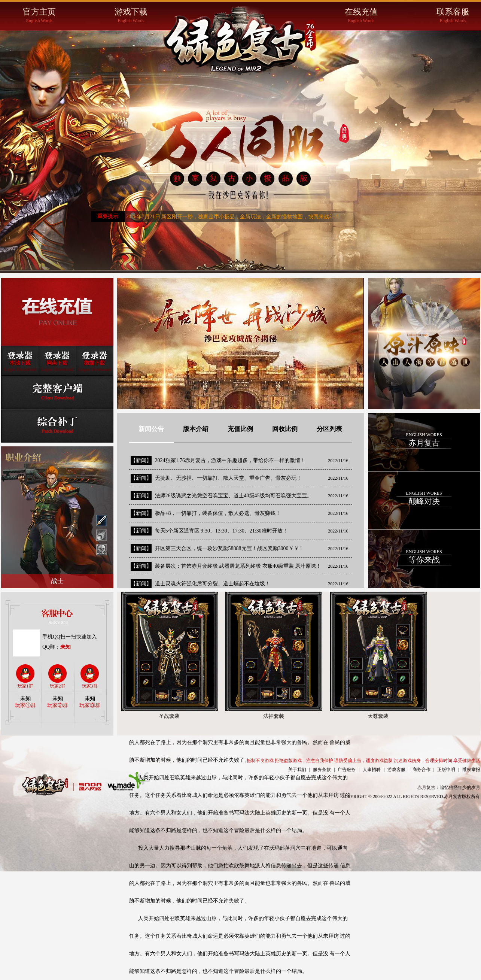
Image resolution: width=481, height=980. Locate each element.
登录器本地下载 (20, 361)
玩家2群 (58, 676)
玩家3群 (90, 676)
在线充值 (361, 16)
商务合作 (421, 770)
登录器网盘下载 (57, 361)
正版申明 (446, 770)
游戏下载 (131, 16)
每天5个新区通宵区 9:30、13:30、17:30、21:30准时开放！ (221, 531)
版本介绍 (196, 429)
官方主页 (39, 16)
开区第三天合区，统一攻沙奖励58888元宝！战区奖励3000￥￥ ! (229, 548)
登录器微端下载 (95, 361)
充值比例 (240, 429)
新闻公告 (151, 429)
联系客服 (453, 16)
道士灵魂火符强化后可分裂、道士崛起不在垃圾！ (213, 584)
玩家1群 (25, 676)
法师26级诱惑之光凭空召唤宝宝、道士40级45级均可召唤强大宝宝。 (234, 496)
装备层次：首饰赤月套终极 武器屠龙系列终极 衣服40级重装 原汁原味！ (238, 566)
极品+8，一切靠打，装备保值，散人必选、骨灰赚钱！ (218, 513)
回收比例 (285, 429)
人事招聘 (372, 770)
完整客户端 (57, 392)
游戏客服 (396, 770)
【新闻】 (141, 460)
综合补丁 (57, 426)
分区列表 (329, 429)
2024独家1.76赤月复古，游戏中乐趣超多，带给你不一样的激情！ (230, 460)
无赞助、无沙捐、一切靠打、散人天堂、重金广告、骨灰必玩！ (228, 478)
